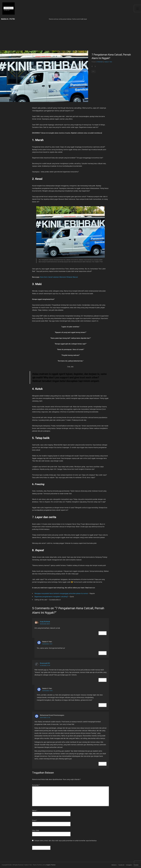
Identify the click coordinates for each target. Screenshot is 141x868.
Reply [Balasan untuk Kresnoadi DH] (103, 680)
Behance (114, 865)
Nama (35, 810)
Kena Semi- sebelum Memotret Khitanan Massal (59, 277)
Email (35, 820)
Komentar (36, 785)
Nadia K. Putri (8, 19)
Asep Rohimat (45, 622)
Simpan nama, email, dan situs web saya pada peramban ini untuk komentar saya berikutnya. (66, 841)
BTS (93, 72)
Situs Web (36, 831)
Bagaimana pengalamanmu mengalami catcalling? (51, 597)
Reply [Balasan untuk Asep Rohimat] (103, 633)
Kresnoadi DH (45, 663)
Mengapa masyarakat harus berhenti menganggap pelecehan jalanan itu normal (61, 593)
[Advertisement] (44, 36)
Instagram (129, 865)
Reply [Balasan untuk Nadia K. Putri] (103, 653)
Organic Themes (51, 865)
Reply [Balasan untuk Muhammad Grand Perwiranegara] (103, 764)
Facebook (121, 865)
